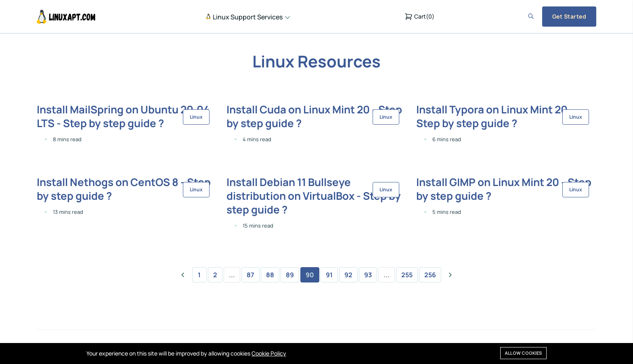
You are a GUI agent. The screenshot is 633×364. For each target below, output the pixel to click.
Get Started (569, 16)
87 (250, 275)
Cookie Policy (269, 353)
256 (430, 275)
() (419, 17)
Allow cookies (523, 353)
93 (368, 275)
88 (270, 275)
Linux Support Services (244, 17)
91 (329, 275)
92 (348, 275)
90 (310, 275)
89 (290, 275)
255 (407, 275)
